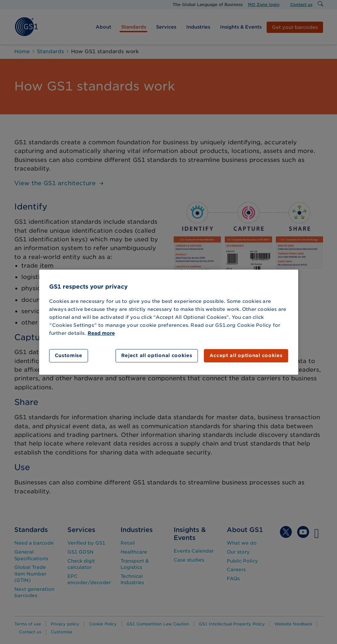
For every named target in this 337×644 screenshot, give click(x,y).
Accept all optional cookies (246, 355)
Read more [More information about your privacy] (101, 333)
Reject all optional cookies (157, 355)
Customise (69, 355)
